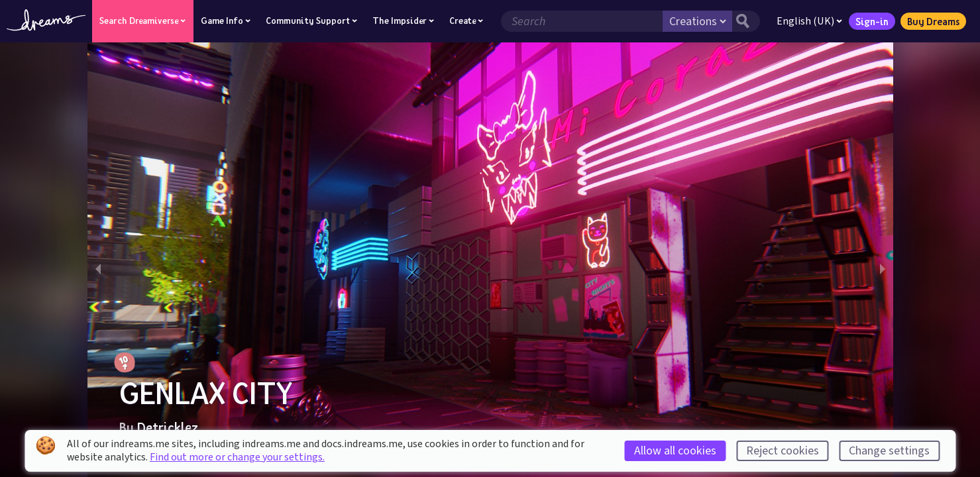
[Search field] (582, 21)
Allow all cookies (675, 451)
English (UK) (809, 21)
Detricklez (167, 427)
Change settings (889, 451)
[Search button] (746, 21)
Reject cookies (783, 451)
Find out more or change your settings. (237, 457)
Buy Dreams (933, 21)
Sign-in (872, 21)
